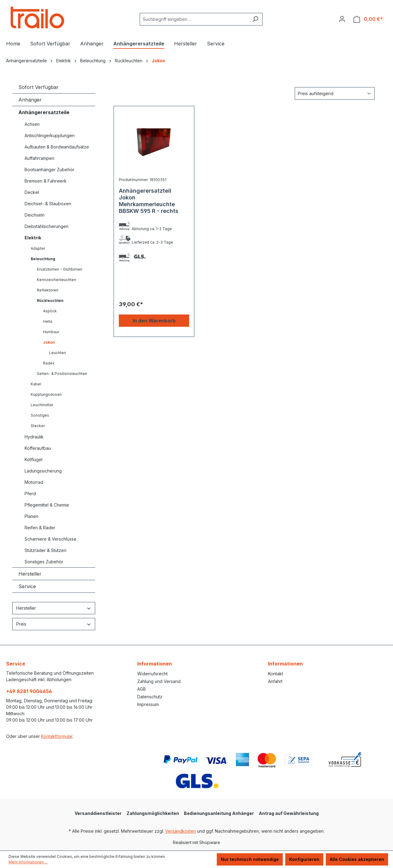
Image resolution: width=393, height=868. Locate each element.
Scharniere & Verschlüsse (51, 539)
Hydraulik (34, 437)
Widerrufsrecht (152, 674)
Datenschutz (150, 697)
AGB (142, 689)
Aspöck (50, 311)
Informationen (155, 664)
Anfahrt (275, 681)
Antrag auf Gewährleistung (289, 813)
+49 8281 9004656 (29, 691)
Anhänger (30, 100)
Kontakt (276, 674)
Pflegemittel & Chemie (47, 505)
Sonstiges (40, 415)
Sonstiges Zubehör (44, 562)
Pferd (30, 494)
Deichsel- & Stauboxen (48, 204)
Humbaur (51, 332)
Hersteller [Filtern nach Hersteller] (54, 608)
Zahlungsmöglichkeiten (153, 813)
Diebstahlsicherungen (47, 226)
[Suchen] (255, 19)
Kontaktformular (57, 736)
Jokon (49, 342)
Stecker (38, 426)
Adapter (38, 248)
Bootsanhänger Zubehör (49, 170)
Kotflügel (33, 459)
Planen (31, 516)
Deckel (32, 192)
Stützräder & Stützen (45, 550)
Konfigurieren (304, 859)
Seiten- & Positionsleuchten (62, 374)
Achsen (32, 124)
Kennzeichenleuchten (56, 280)
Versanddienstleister (98, 813)
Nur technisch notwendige (250, 859)
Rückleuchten (50, 301)
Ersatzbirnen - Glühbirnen (60, 269)
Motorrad (34, 482)
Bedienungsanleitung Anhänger (219, 813)
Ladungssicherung (43, 471)
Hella (48, 321)
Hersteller (30, 574)
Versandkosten (181, 831)
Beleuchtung (43, 259)
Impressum (148, 704)
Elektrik (33, 238)
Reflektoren (48, 290)
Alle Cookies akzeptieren (357, 859)
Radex (49, 363)
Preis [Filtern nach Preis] (54, 624)
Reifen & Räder (40, 528)
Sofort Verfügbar (39, 87)
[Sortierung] (335, 93)
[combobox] (194, 19)
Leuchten (58, 353)
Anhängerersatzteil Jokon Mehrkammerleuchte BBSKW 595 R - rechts (149, 201)
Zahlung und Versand (159, 681)
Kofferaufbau (38, 448)
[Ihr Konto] (342, 19)
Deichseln (35, 215)
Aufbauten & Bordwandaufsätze (57, 147)
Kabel (36, 384)
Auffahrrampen (39, 158)
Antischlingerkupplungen (50, 135)
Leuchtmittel (42, 405)
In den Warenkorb (154, 321)
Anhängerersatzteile (44, 112)
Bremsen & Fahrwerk (46, 181)
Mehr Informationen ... (28, 862)
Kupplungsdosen (46, 394)
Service (27, 586)
